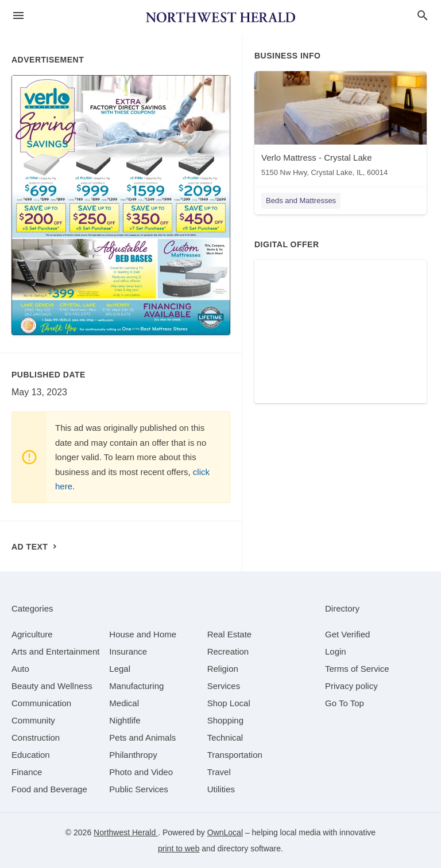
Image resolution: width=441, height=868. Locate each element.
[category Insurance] (128, 651)
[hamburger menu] (18, 16)
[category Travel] (219, 772)
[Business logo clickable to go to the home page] (220, 17)
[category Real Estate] (230, 634)
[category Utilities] (221, 789)
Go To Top (345, 703)
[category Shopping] (225, 720)
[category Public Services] (139, 789)
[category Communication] (41, 703)
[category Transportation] (235, 755)
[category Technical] (225, 737)
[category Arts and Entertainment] (55, 651)
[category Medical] (124, 703)
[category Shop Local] (229, 703)
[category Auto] (20, 669)
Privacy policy (351, 686)
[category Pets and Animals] (142, 737)
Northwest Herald (126, 832)
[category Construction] (36, 737)
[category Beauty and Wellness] (52, 686)
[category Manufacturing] (136, 686)
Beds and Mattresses (301, 201)
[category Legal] (120, 669)
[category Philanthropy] (133, 755)
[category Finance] (27, 772)
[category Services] (224, 686)
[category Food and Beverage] (49, 789)
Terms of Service (357, 669)
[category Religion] (223, 669)
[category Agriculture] (32, 634)
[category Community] (33, 720)
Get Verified (347, 634)
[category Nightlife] (125, 720)
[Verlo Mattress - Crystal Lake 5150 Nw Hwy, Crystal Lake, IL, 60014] (341, 126)
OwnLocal (225, 832)
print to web (179, 848)
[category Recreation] (228, 651)
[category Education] (31, 755)
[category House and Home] (143, 634)
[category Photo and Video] (141, 772)
